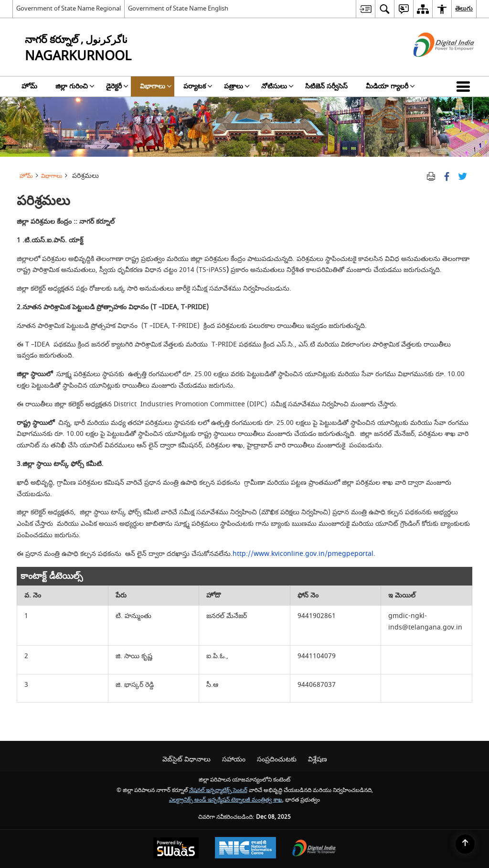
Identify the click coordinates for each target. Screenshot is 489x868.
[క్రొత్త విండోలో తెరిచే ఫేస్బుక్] (447, 176)
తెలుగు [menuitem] (464, 8)
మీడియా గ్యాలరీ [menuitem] (390, 86)
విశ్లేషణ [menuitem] (318, 759)
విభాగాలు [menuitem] (156, 86)
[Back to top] (465, 844)
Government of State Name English (178, 8)
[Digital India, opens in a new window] (314, 849)
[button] (465, 87)
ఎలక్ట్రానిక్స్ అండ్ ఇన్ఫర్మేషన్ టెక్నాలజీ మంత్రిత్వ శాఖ (226, 800)
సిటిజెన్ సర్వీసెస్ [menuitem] (326, 86)
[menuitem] (365, 9)
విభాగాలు (52, 176)
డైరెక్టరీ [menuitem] (117, 86)
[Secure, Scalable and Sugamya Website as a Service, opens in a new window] (176, 849)
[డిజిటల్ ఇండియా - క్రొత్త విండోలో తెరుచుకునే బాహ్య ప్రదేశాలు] (432, 65)
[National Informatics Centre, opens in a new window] (245, 849)
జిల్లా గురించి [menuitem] (75, 86)
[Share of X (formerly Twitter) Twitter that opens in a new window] (462, 176)
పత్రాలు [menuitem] (237, 86)
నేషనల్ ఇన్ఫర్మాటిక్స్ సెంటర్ (218, 790)
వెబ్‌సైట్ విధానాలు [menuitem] (186, 759)
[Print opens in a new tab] (431, 176)
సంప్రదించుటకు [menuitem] (277, 759)
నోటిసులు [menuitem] (277, 86)
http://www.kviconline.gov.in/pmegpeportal (303, 554)
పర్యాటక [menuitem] (198, 86)
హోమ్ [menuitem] (29, 86)
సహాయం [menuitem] (234, 759)
